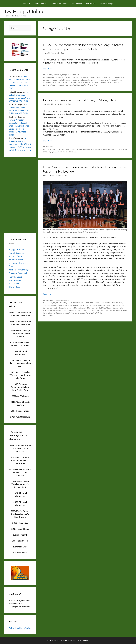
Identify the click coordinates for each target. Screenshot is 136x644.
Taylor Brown (110, 310)
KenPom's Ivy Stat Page (19, 270)
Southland (117, 82)
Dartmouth (50, 300)
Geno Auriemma (105, 305)
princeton (47, 152)
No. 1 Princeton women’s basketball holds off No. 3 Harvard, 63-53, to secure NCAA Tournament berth (20, 144)
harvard (67, 80)
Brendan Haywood (96, 77)
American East (62, 77)
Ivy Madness (111, 80)
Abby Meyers (51, 303)
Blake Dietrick (95, 303)
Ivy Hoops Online (25, 11)
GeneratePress (83, 640)
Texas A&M (61, 85)
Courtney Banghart (118, 77)
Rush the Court (15, 277)
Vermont (69, 85)
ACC (54, 77)
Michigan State (49, 82)
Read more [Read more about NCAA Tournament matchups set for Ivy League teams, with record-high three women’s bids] (48, 69)
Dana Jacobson (49, 80)
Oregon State (104, 82)
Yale (78, 75)
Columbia (49, 75)
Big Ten (76, 77)
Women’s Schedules (59, 4)
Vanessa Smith (63, 313)
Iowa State (75, 80)
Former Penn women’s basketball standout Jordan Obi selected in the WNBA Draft (20, 82)
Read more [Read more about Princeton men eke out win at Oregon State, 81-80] (48, 141)
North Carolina (83, 82)
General (58, 300)
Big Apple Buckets (17, 250)
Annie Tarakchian (74, 303)
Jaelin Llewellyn (97, 149)
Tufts (45, 313)
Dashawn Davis (63, 149)
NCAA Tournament (69, 82)
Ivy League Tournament (97, 80)
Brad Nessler (84, 77)
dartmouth (74, 305)
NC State (58, 82)
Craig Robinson (51, 149)
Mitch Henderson (109, 149)
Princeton (72, 75)
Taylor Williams (121, 310)
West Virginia (88, 85)
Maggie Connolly (80, 308)
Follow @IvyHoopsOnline (20, 628)
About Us (27, 4)
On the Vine (91, 4)
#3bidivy (49, 77)
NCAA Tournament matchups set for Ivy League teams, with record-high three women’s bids (83, 47)
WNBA (89, 313)
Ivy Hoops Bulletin (17, 260)
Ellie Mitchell (84, 305)
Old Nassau (72, 310)
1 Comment (50, 315)
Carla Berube (105, 303)
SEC (111, 82)
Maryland (91, 308)
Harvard (56, 75)
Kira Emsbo (57, 308)
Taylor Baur (100, 310)
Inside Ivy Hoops (107, 4)
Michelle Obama (112, 308)
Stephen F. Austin (50, 85)
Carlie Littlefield (117, 303)
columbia (107, 77)
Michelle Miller (100, 308)
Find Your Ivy (77, 4)
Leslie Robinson (68, 308)
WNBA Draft (97, 313)
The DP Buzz (14, 287)
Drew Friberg (75, 149)
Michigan (120, 80)
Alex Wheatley (61, 303)
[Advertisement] (20, 194)
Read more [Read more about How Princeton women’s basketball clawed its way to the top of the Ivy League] (48, 294)
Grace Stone (117, 305)
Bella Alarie (85, 303)
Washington (78, 85)
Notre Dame (93, 82)
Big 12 (70, 77)
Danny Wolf (59, 80)
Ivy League (64, 75)
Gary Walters (94, 305)
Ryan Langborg (57, 152)
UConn (51, 313)
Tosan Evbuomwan (70, 152)
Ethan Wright (85, 149)
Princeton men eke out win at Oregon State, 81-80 (80, 100)
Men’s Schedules (41, 4)
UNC (56, 313)
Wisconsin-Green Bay (77, 313)
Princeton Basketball (18, 273)
